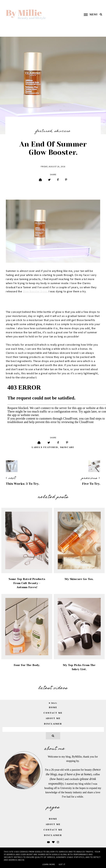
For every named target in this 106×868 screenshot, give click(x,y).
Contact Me (53, 713)
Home (53, 819)
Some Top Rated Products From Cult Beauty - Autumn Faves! (27, 583)
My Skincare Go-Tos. (79, 579)
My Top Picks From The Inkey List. (79, 667)
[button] (89, 15)
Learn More (49, 864)
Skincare (62, 131)
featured (44, 131)
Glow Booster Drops (35, 292)
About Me (53, 718)
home (53, 707)
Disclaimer (53, 724)
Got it (62, 864)
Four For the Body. (27, 665)
